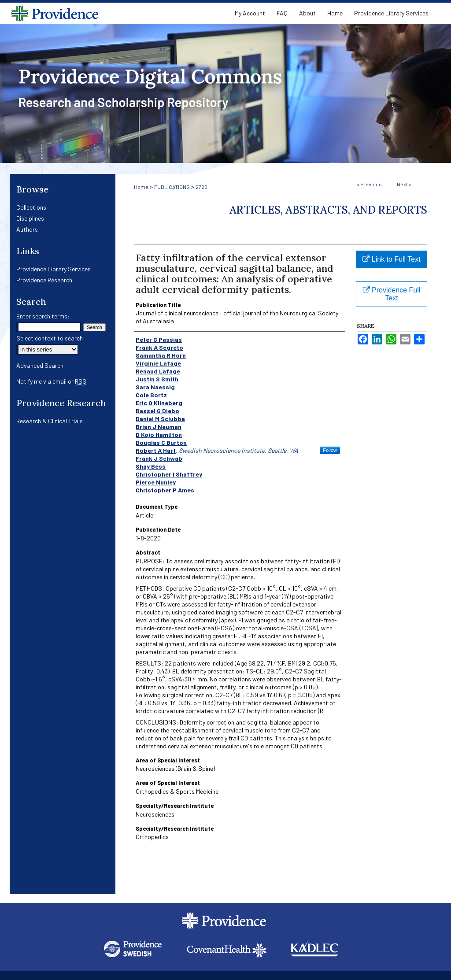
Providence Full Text (392, 294)
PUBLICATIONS (172, 187)
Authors (27, 229)
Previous (371, 184)
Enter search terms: (43, 316)
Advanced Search (40, 365)
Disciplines (30, 218)
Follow (330, 450)
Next (402, 184)
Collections (31, 207)
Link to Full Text (391, 259)
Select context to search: (51, 338)
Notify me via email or (51, 381)
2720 (201, 187)
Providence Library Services (54, 269)
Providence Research (44, 280)
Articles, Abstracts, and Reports (328, 210)
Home (141, 187)
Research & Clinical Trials (50, 421)
